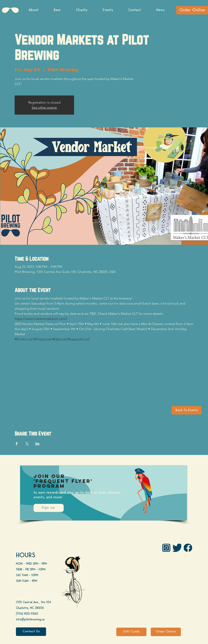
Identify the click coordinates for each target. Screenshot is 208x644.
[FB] (188, 548)
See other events (44, 108)
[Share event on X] (27, 444)
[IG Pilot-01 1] (166, 548)
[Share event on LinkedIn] (37, 444)
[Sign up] (49, 508)
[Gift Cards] (131, 632)
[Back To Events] (187, 410)
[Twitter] (177, 548)
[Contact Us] (31, 632)
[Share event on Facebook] (17, 444)
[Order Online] (192, 10)
